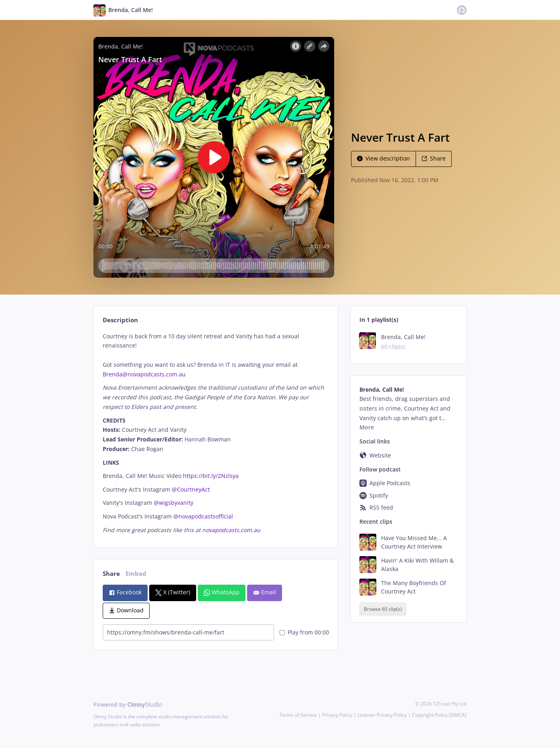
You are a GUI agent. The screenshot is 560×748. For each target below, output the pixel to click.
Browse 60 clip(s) (383, 609)
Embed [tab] (136, 574)
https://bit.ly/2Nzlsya (211, 476)
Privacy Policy (337, 715)
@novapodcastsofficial (203, 516)
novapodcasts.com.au (231, 530)
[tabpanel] (216, 433)
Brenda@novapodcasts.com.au (144, 374)
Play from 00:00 (304, 632)
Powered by (128, 704)
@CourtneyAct (191, 489)
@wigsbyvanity (173, 503)
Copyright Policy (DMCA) (439, 715)
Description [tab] (120, 320)
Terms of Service (298, 715)
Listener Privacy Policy (382, 715)
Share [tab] (111, 574)
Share (434, 158)
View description (383, 158)
